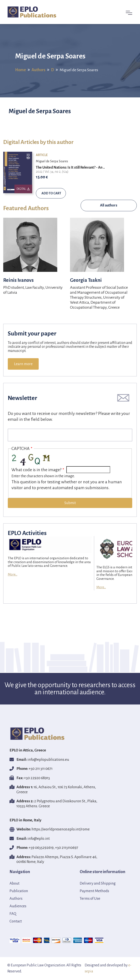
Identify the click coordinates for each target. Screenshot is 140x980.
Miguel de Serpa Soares (52, 161)
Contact (16, 921)
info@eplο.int (39, 839)
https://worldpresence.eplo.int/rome (61, 829)
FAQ (13, 914)
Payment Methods (94, 891)
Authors (38, 70)
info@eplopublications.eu (48, 760)
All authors (109, 205)
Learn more (23, 364)
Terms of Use (90, 899)
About (14, 883)
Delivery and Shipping (98, 883)
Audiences (18, 906)
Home (21, 70)
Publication (19, 891)
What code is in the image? (36, 470)
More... (13, 574)
